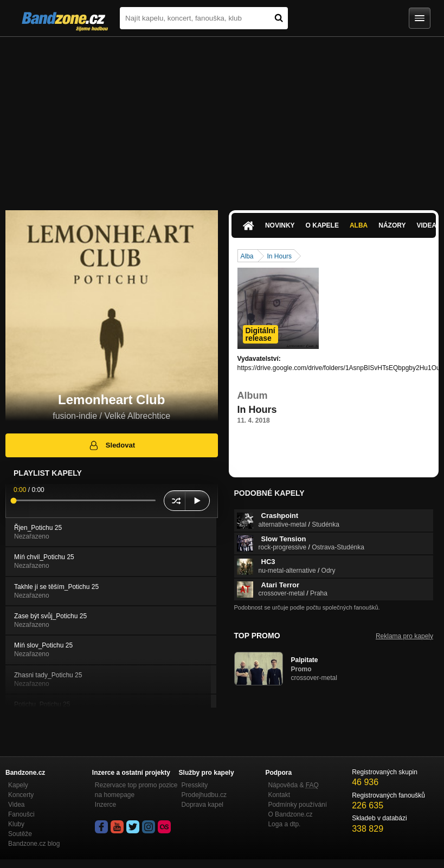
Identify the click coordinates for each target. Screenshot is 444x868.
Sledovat (111, 445)
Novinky (280, 225)
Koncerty (21, 795)
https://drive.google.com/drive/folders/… (295, 440)
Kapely (18, 785)
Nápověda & (293, 785)
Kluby (16, 824)
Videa (16, 805)
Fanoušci (21, 814)
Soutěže (20, 834)
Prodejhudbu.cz (204, 795)
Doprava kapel (202, 805)
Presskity (195, 785)
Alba (359, 225)
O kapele (322, 225)
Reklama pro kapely (404, 636)
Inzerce (105, 805)
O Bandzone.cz (290, 814)
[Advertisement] (222, 118)
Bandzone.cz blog (34, 844)
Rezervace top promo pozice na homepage (136, 790)
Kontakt (279, 795)
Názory (392, 225)
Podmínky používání (297, 805)
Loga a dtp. (284, 824)
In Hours (279, 256)
